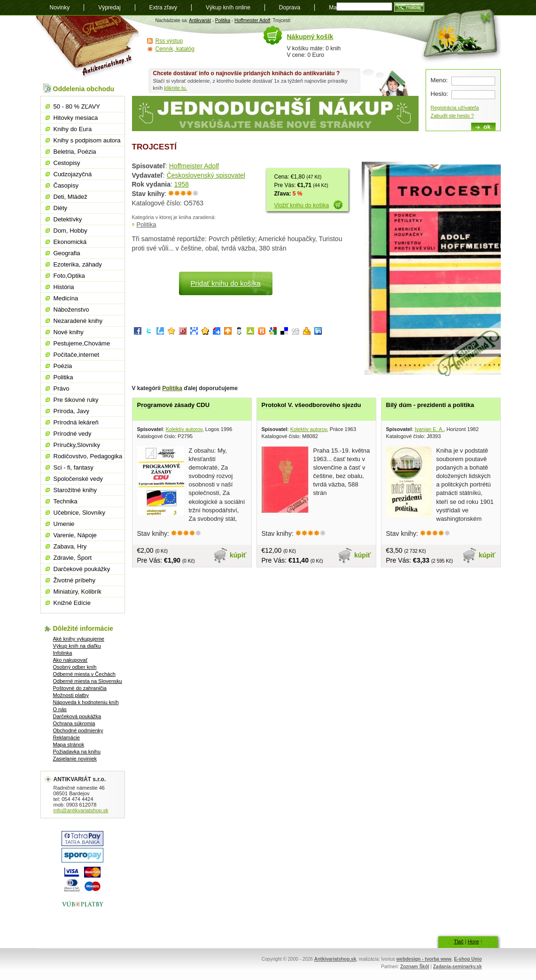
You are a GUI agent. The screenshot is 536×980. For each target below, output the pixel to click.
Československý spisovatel (206, 175)
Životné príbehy (75, 580)
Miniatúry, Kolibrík (78, 592)
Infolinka (63, 653)
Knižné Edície (72, 603)
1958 (182, 184)
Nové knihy (69, 332)
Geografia (67, 253)
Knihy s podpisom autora (87, 140)
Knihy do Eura (73, 129)
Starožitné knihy (75, 490)
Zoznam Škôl (415, 967)
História (64, 287)
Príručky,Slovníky (77, 445)
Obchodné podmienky (78, 730)
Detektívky (68, 219)
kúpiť (238, 555)
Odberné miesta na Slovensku (88, 681)
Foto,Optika (69, 276)
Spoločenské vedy (78, 479)
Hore (474, 941)
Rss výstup (169, 41)
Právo (62, 388)
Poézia (63, 366)
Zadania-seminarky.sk (458, 967)
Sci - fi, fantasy (74, 467)
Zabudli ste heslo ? (452, 116)
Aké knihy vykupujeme (79, 639)
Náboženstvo (71, 310)
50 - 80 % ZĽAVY (77, 106)
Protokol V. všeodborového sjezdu (311, 405)
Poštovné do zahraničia (80, 688)
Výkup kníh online (228, 8)
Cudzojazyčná (73, 174)
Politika (223, 20)
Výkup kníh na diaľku (77, 646)
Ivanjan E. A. (429, 429)
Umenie (64, 524)
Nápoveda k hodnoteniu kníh (86, 702)
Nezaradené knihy (78, 321)
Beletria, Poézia (75, 152)
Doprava (290, 8)
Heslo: (439, 94)
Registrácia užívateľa (455, 108)
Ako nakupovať (70, 660)
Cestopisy (67, 163)
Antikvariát (200, 20)
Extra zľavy (163, 8)
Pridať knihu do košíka (225, 283)
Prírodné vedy (73, 434)
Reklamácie (66, 737)
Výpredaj (109, 8)
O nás (60, 709)
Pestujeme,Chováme (82, 343)
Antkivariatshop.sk (335, 959)
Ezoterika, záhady (78, 264)
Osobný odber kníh (75, 667)
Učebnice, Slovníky (80, 513)
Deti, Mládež (70, 197)
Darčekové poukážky (82, 569)
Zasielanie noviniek (75, 759)
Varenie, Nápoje (75, 535)
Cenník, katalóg (175, 49)
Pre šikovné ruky (76, 400)
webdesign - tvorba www (424, 959)
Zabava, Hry (70, 546)
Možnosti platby (71, 695)
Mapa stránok (69, 745)
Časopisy (66, 185)
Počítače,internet (77, 355)
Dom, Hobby (70, 231)
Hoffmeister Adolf (252, 20)
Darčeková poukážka (77, 716)
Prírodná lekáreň (76, 422)
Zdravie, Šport (73, 558)
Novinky (60, 8)
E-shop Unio (468, 959)
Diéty (61, 208)
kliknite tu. (175, 88)
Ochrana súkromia (74, 723)
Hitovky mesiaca (76, 118)
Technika (66, 501)
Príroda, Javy (72, 411)
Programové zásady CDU (174, 405)
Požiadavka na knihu (77, 752)
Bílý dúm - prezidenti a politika (430, 405)
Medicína (66, 298)
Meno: (439, 80)
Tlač (459, 941)
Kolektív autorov (184, 429)
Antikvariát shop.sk (89, 47)
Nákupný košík (310, 37)
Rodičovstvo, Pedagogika (88, 456)
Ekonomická (70, 242)
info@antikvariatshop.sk (81, 810)
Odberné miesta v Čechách (84, 674)
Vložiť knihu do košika (302, 205)
